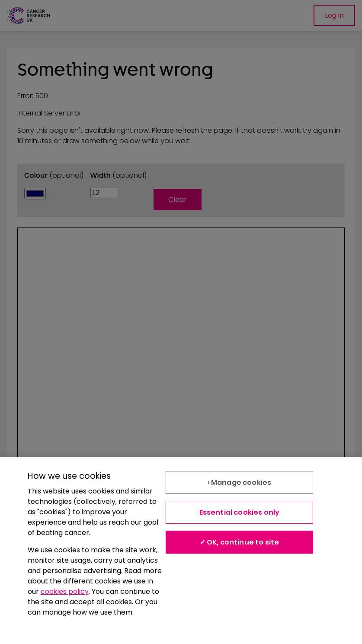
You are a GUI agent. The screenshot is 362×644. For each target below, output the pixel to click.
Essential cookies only (240, 512)
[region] (181, 551)
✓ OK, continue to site (240, 542)
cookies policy (65, 591)
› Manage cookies (240, 482)
